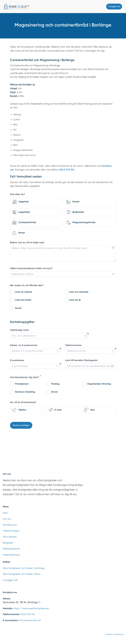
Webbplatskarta (11, 549)
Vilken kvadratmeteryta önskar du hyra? (31, 268)
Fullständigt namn (20, 330)
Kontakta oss (10, 525)
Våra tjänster (10, 537)
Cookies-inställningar (114, 634)
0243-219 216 (28, 614)
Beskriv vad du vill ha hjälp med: (27, 242)
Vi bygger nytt (114, 6)
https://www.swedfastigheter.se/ (32, 608)
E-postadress (17, 360)
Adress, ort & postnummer (24, 345)
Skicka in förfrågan (21, 425)
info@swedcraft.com (30, 620)
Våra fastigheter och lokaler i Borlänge (24, 568)
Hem (5, 513)
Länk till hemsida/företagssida (81, 360)
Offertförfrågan (11, 531)
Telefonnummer (73, 345)
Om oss (7, 519)
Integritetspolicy (11, 555)
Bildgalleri (8, 543)
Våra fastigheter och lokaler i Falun (22, 574)
